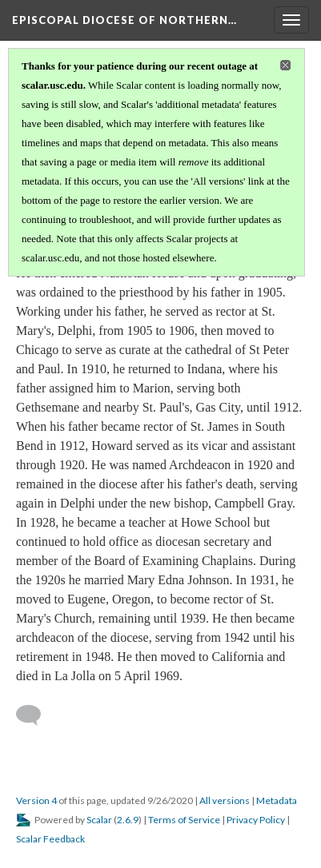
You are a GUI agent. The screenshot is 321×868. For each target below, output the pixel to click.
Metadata (277, 800)
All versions (225, 800)
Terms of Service (184, 820)
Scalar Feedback (50, 839)
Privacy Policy (256, 820)
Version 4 (36, 800)
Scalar (99, 820)
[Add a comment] (36, 715)
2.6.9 (128, 820)
